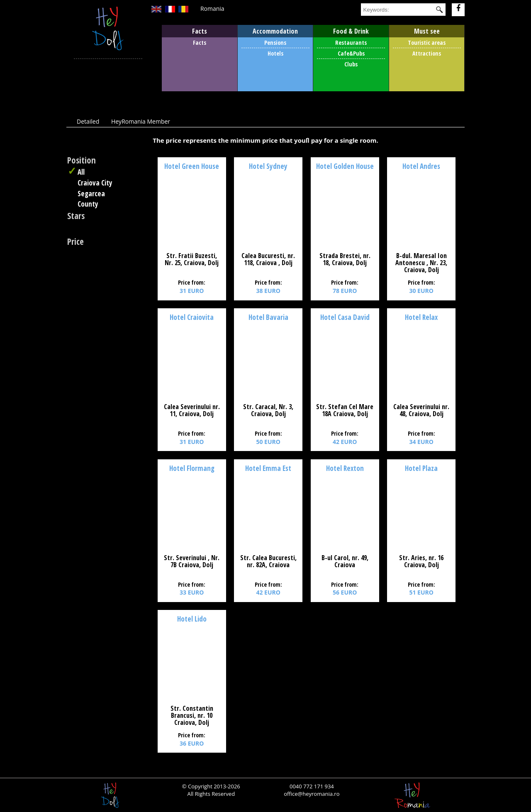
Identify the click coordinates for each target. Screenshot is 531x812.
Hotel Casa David (345, 317)
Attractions (427, 53)
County (88, 204)
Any (91, 217)
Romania (212, 9)
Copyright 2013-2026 (213, 786)
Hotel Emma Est (268, 468)
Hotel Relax (421, 317)
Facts (200, 43)
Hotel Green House (192, 166)
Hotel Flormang (192, 468)
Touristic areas (427, 43)
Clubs (351, 64)
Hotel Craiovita (192, 317)
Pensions (275, 43)
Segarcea (91, 194)
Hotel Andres (421, 166)
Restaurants (351, 43)
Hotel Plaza (421, 468)
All (81, 172)
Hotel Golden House (345, 166)
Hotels (275, 53)
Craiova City (95, 183)
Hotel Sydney (268, 166)
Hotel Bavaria (268, 317)
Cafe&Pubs (351, 53)
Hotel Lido (192, 619)
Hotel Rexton (345, 468)
